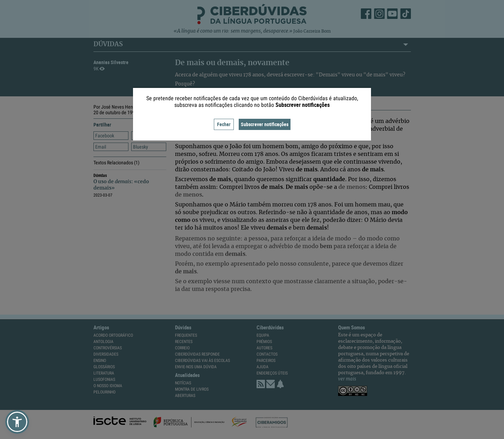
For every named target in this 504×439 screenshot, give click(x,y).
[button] (17, 422)
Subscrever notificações (265, 124)
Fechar (224, 124)
